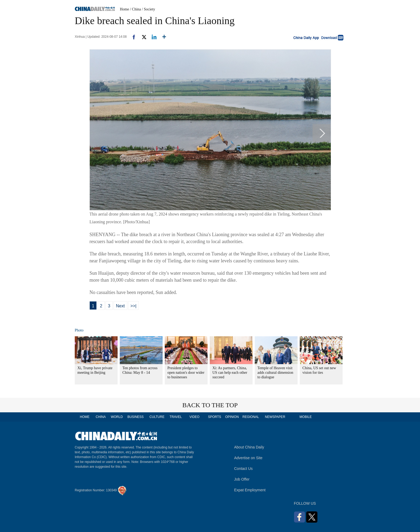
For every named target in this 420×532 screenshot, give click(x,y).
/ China (135, 9)
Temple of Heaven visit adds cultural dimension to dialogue (275, 373)
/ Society (149, 9)
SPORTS (214, 417)
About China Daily (249, 447)
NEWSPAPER (275, 417)
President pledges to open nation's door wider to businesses (186, 373)
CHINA (101, 417)
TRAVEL (176, 417)
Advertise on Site (248, 458)
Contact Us (243, 469)
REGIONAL (251, 417)
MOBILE (305, 417)
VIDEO (194, 417)
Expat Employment (250, 490)
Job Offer (242, 479)
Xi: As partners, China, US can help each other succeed (230, 373)
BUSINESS (136, 417)
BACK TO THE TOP (210, 405)
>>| (134, 306)
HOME (85, 417)
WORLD (117, 417)
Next (120, 306)
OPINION (232, 417)
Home (125, 9)
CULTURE (157, 417)
